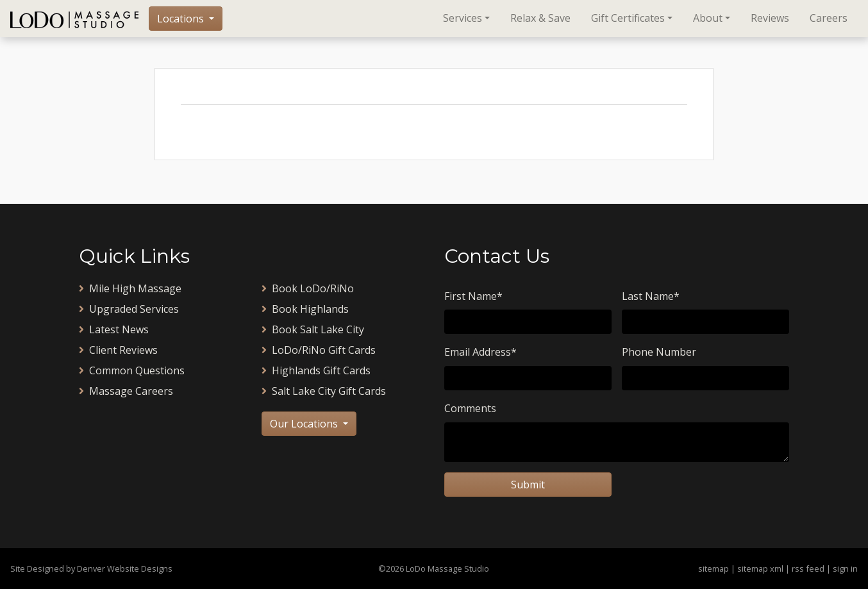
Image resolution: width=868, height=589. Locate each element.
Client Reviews (118, 350)
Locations (182, 19)
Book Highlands (305, 309)
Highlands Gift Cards (316, 370)
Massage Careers (126, 391)
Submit (528, 485)
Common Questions (132, 370)
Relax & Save (540, 18)
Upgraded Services (129, 309)
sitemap (714, 568)
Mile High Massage (130, 288)
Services (463, 18)
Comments (470, 408)
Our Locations (305, 424)
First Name (473, 296)
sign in (845, 568)
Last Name (651, 296)
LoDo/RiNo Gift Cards (319, 350)
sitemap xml (760, 568)
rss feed (808, 568)
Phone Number (659, 352)
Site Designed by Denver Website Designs (91, 568)
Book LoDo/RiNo (308, 288)
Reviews (770, 18)
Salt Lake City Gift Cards (324, 391)
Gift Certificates (628, 18)
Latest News (114, 329)
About (708, 18)
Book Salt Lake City (313, 329)
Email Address (480, 352)
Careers (829, 18)
